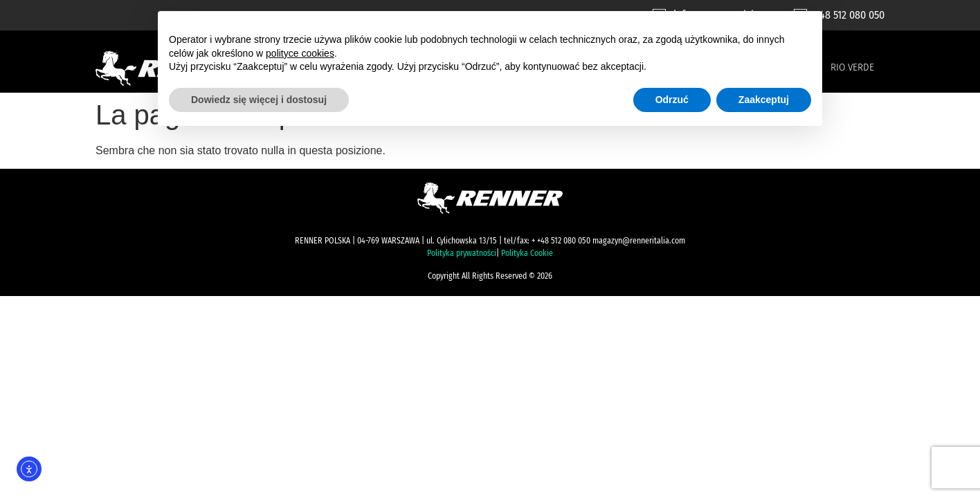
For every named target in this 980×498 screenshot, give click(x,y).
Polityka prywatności (462, 253)
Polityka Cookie (527, 253)
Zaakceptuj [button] (764, 100)
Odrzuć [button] (672, 100)
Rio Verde (852, 67)
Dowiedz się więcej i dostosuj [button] (259, 100)
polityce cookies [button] (300, 53)
